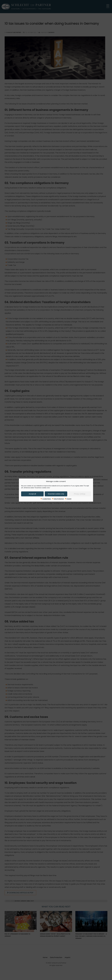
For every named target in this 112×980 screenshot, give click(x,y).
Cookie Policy (47, 499)
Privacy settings (80, 494)
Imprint (69, 499)
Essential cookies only (56, 494)
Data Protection (59, 499)
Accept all (32, 494)
